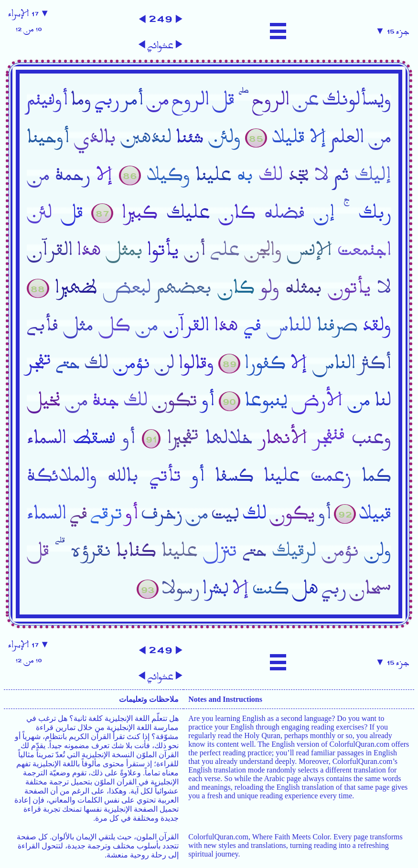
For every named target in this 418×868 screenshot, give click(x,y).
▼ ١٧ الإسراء (29, 21)
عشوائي (160, 45)
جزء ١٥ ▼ (392, 31)
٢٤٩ (161, 18)
